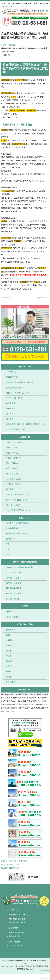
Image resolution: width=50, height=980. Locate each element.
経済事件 (10, 672)
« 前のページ (7, 298)
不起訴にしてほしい (14, 484)
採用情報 (10, 419)
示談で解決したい (13, 479)
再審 (8, 554)
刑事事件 (10, 646)
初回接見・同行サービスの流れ (19, 393)
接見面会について (13, 458)
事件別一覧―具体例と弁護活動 (19, 567)
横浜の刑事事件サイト (10, 868)
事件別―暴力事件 (14, 573)
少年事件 (10, 651)
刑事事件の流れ (13, 377)
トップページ (11, 372)
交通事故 (12, 45)
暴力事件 (10, 661)
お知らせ (10, 635)
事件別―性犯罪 (13, 578)
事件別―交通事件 (14, 593)
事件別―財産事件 (14, 583)
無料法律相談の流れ (15, 388)
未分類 (9, 666)
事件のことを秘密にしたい (17, 500)
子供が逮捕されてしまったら (18, 510)
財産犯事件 (11, 682)
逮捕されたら (12, 448)
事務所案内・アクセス (17, 933)
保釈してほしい (12, 468)
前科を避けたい (13, 474)
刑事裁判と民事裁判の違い (17, 523)
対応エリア (10, 414)
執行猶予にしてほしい (15, 489)
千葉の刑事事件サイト (10, 865)
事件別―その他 (13, 599)
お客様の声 (11, 630)
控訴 (8, 544)
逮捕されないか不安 (14, 442)
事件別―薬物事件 (14, 588)
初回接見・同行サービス (17, 923)
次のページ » (43, 298)
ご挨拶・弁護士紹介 (14, 398)
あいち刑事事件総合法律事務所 (15, 861)
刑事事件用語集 (13, 617)
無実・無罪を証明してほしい (18, 495)
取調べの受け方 (13, 453)
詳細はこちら (10, 712)
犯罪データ (10, 612)
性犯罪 (9, 656)
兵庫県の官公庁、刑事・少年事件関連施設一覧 (25, 424)
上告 (8, 549)
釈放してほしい (12, 463)
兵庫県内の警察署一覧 (15, 429)
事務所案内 (11, 409)
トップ (4, 45)
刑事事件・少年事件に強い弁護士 (20, 382)
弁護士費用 (11, 403)
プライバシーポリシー (16, 945)
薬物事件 (10, 677)
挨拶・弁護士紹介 (15, 936)
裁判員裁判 (11, 539)
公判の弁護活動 (13, 528)
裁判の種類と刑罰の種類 (16, 534)
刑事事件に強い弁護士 (18, 915)
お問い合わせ (14, 942)
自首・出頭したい (13, 505)
